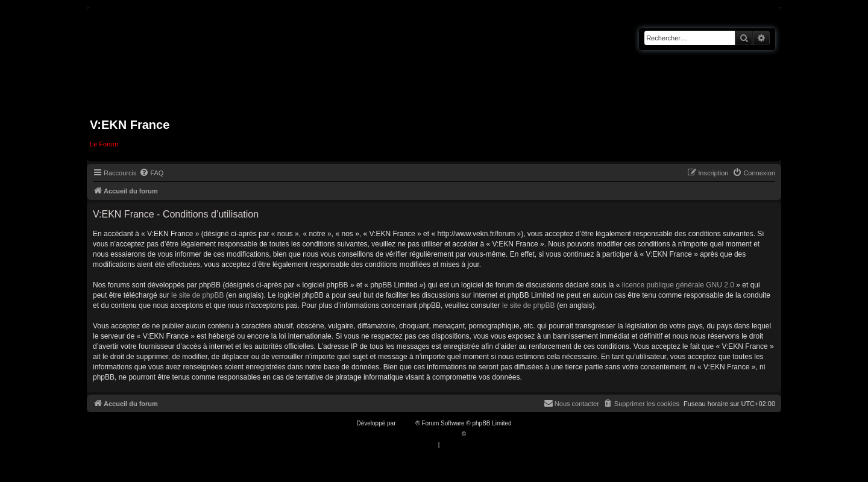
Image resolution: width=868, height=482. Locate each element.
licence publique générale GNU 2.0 (678, 285)
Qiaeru (477, 434)
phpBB (406, 423)
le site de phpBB (197, 295)
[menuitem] (151, 173)
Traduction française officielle (421, 434)
